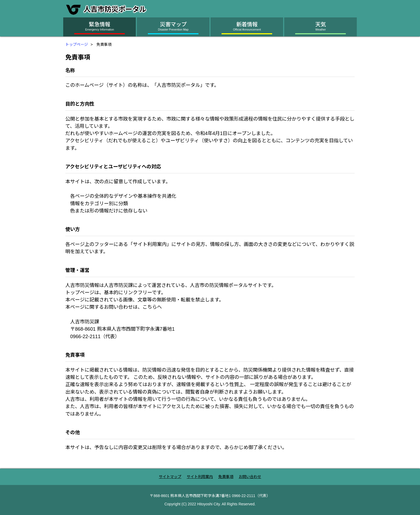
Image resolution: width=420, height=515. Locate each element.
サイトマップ (170, 477)
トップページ (77, 44)
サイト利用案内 (200, 477)
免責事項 (226, 477)
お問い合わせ (250, 477)
